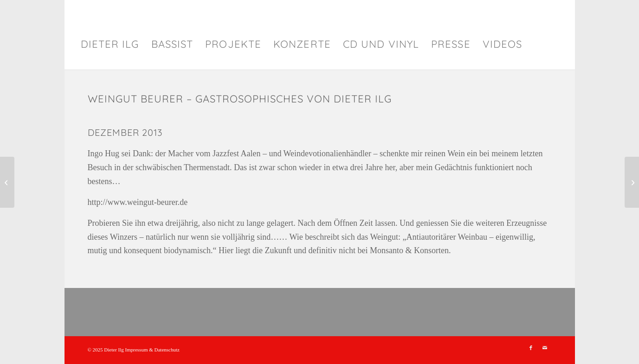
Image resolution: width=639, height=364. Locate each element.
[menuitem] (110, 44)
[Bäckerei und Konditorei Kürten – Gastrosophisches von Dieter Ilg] (632, 182)
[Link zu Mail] (545, 348)
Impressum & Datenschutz (152, 350)
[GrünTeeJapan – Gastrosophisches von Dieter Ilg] (7, 182)
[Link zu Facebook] (531, 348)
